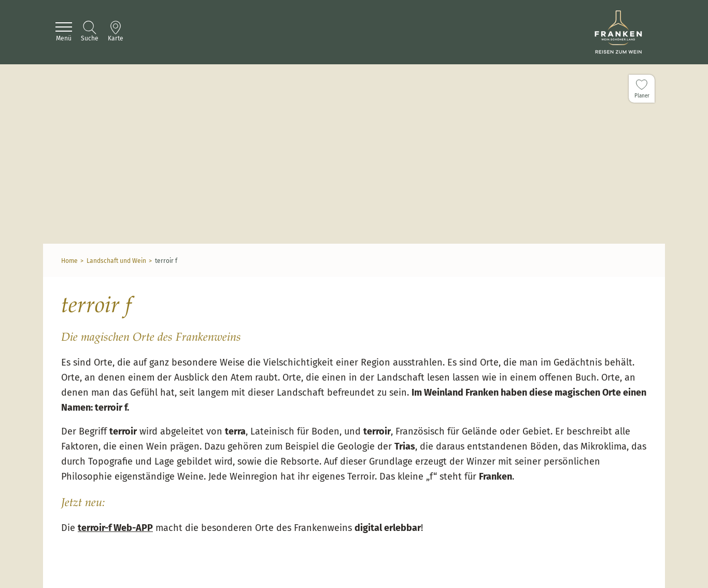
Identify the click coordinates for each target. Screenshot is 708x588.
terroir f (166, 261)
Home (69, 261)
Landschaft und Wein (116, 261)
